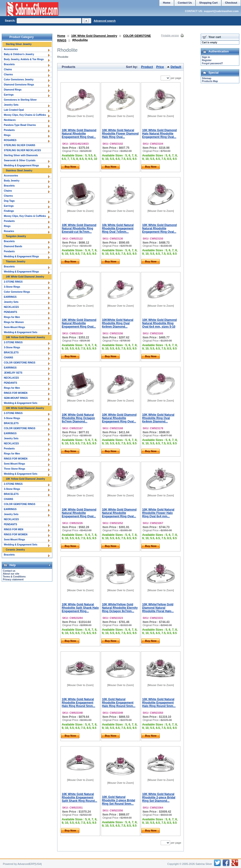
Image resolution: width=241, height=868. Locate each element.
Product (147, 67)
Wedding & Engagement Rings (21, 165)
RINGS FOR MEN (14, 529)
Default (176, 67)
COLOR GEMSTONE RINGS (20, 363)
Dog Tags (9, 201)
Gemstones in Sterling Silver (20, 100)
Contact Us (185, 3)
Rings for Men (12, 317)
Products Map (210, 81)
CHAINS (8, 358)
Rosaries (9, 231)
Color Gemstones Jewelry (19, 80)
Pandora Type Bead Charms (20, 125)
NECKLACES (11, 307)
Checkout (231, 3)
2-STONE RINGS (13, 282)
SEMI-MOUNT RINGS (16, 398)
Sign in (206, 57)
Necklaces (10, 120)
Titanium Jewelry (16, 262)
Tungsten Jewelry (16, 236)
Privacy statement (13, 580)
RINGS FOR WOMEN (16, 393)
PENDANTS (10, 312)
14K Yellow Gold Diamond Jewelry (25, 337)
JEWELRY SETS (13, 373)
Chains (8, 69)
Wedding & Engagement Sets (21, 332)
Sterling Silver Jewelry (19, 44)
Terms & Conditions (14, 577)
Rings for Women (14, 322)
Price (160, 67)
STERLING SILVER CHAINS (20, 145)
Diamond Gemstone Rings (19, 85)
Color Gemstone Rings (17, 292)
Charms (8, 74)
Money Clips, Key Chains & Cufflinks (25, 115)
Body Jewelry (12, 181)
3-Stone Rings (12, 287)
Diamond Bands (13, 246)
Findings (9, 211)
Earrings (9, 95)
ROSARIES (10, 140)
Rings (7, 135)
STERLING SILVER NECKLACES (22, 150)
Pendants (9, 130)
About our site (11, 574)
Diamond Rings (13, 90)
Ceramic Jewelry (15, 550)
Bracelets (9, 64)
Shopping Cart (208, 3)
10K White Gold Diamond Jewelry (94, 36)
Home (61, 36)
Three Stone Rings (14, 469)
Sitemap (207, 78)
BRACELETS (11, 353)
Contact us (9, 571)
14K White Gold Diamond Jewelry (25, 277)
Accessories (11, 49)
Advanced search (105, 21)
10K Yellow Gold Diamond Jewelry (25, 479)
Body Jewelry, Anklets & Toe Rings (24, 59)
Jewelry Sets (11, 105)
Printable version (170, 36)
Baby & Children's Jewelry (19, 54)
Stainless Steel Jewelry (19, 171)
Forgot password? (212, 63)
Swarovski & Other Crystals (20, 160)
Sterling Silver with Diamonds (21, 155)
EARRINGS (10, 297)
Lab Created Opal (14, 110)
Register (207, 60)
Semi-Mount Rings (14, 327)
